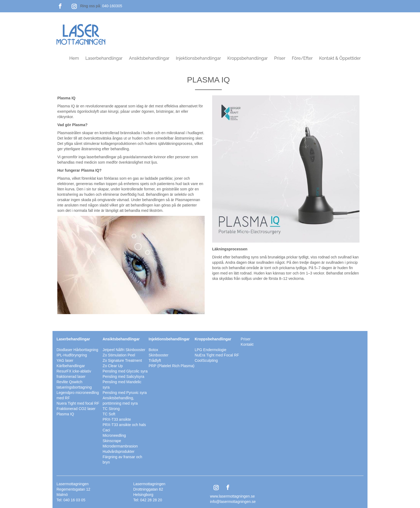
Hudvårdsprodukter (119, 451)
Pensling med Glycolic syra (125, 371)
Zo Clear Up (113, 366)
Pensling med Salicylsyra (123, 377)
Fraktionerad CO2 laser (76, 409)
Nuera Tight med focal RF (78, 403)
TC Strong (111, 409)
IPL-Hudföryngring (72, 355)
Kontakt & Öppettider (340, 58)
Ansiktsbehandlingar (149, 58)
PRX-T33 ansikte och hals (124, 425)
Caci (106, 430)
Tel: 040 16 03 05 (71, 500)
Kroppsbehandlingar (248, 58)
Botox (153, 350)
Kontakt (247, 344)
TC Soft (109, 414)
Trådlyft (155, 360)
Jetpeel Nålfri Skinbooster (124, 350)
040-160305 (112, 6)
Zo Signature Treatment (122, 360)
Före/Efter (302, 58)
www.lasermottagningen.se (232, 496)
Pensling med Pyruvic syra (125, 393)
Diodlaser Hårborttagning (77, 350)
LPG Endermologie (211, 350)
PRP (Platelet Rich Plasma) (172, 366)
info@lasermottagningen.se (233, 502)
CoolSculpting (206, 360)
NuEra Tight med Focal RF (217, 355)
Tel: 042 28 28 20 (148, 500)
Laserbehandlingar (104, 58)
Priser (280, 58)
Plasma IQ (65, 414)
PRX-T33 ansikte (117, 419)
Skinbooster (159, 355)
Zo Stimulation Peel (119, 355)
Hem (74, 58)
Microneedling (114, 435)
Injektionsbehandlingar (198, 58)
